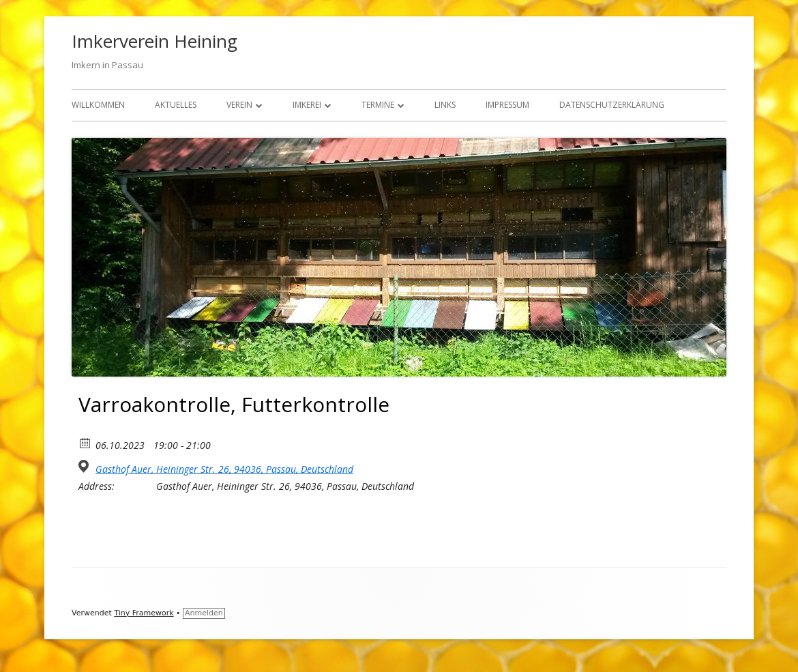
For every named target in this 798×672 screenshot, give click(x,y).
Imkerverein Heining (154, 41)
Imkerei (307, 105)
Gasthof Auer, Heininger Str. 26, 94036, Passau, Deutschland (224, 469)
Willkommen (98, 105)
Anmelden (204, 613)
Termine (378, 105)
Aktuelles (176, 105)
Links (445, 105)
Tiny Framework (144, 613)
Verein (239, 105)
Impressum (507, 105)
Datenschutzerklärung (612, 105)
